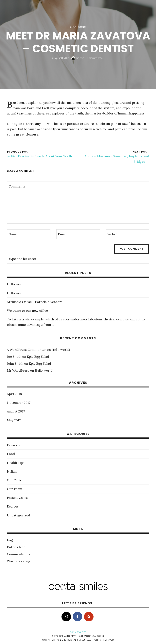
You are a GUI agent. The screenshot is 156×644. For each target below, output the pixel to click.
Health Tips (16, 463)
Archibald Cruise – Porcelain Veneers (35, 302)
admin (78, 58)
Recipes (13, 506)
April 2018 (14, 394)
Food (11, 454)
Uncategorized (18, 515)
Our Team (78, 27)
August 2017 (16, 411)
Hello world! (16, 284)
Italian (12, 471)
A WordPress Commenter (26, 350)
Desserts (14, 445)
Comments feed (19, 554)
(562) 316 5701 (78, 632)
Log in (12, 540)
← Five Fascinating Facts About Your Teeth (40, 156)
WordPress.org (19, 561)
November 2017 (19, 403)
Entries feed (16, 547)
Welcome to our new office (27, 310)
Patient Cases (17, 498)
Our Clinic (14, 480)
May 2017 (14, 420)
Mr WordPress (18, 370)
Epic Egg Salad (38, 357)
